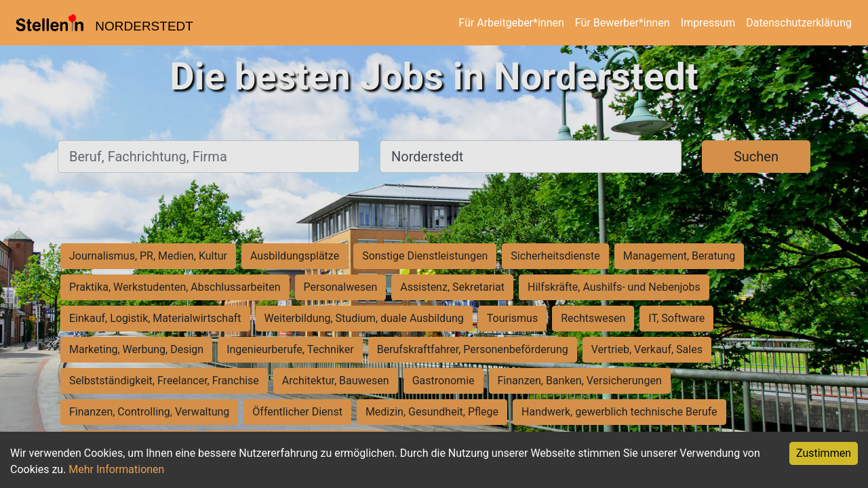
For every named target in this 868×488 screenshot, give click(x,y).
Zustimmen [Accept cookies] (824, 453)
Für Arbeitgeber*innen (511, 23)
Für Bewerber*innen (623, 23)
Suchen (756, 157)
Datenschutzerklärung (799, 23)
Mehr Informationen (116, 469)
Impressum (708, 23)
